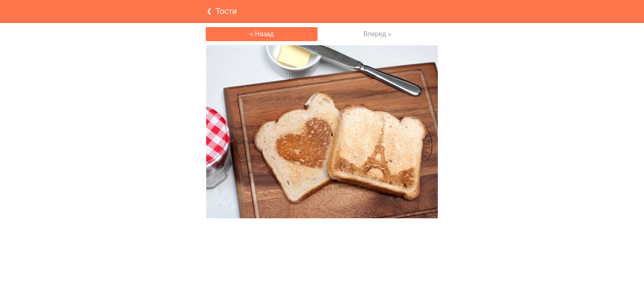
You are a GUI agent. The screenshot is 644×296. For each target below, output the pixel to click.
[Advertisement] (322, 234)
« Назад (261, 34)
